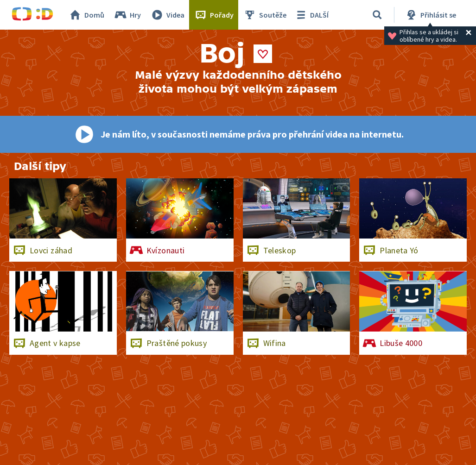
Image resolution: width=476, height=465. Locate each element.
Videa (167, 15)
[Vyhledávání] (377, 15)
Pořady (214, 15)
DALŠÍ (311, 15)
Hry (127, 15)
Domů (86, 15)
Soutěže (265, 15)
